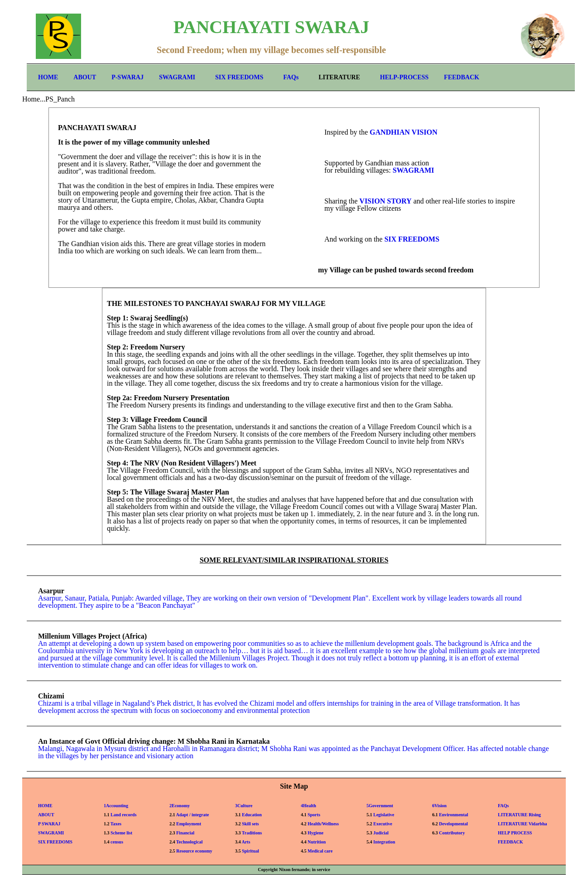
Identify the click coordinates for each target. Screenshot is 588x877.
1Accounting (116, 806)
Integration (384, 842)
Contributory (452, 833)
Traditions (252, 833)
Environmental (453, 815)
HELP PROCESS (515, 833)
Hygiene (316, 833)
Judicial (381, 833)
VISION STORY (385, 201)
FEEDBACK (462, 77)
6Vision (439, 806)
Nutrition (317, 842)
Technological (190, 842)
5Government (380, 806)
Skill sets (251, 824)
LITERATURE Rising (519, 815)
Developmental (453, 824)
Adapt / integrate (192, 815)
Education (252, 815)
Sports (314, 815)
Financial (185, 833)
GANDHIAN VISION (404, 132)
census (117, 842)
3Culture (244, 806)
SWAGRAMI (177, 77)
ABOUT (85, 77)
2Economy (180, 806)
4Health (308, 806)
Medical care (320, 851)
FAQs (291, 77)
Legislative (384, 815)
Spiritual (251, 851)
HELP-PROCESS (404, 77)
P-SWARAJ (128, 77)
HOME (48, 77)
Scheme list (121, 833)
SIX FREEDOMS (239, 77)
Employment (189, 824)
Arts (246, 842)
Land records (123, 815)
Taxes (116, 824)
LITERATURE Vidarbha (522, 824)
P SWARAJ (49, 824)
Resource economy (194, 851)
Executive (383, 824)
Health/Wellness (323, 824)
